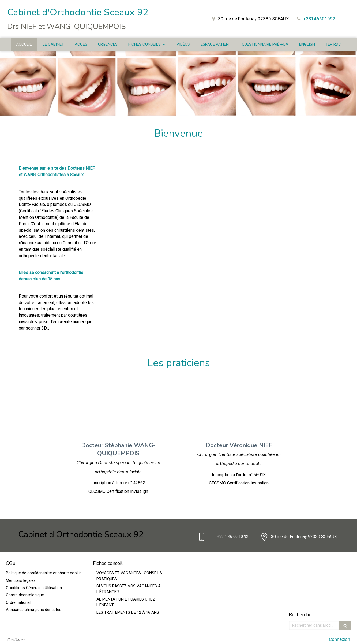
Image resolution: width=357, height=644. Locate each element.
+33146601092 (319, 19)
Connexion (339, 639)
